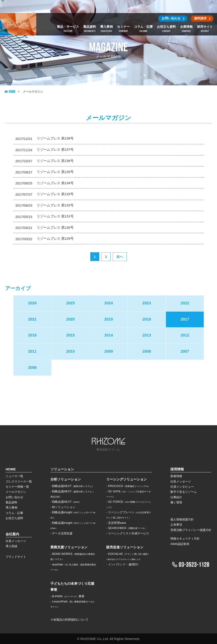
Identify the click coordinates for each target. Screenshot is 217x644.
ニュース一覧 (14, 476)
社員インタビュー (182, 487)
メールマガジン (16, 492)
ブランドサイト (16, 557)
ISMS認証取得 (180, 544)
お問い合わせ (14, 497)
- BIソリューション (63, 507)
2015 (70, 335)
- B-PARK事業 (67, 596)
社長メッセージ (16, 541)
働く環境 (176, 502)
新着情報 (176, 476)
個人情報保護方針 (182, 519)
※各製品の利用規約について (69, 620)
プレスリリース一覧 (19, 481)
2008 (147, 351)
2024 (109, 303)
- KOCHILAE (128, 554)
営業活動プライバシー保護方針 (191, 530)
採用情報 (177, 469)
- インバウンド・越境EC (122, 564)
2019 (109, 319)
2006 (32, 368)
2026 (32, 303)
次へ (120, 257)
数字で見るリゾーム (184, 492)
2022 (185, 303)
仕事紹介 (176, 497)
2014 (109, 335)
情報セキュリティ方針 (185, 539)
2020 (70, 319)
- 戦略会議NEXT (72, 486)
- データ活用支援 (62, 533)
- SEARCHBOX (127, 528)
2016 (32, 335)
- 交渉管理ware (116, 523)
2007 (185, 351)
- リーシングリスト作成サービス (128, 533)
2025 (70, 303)
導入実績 (11, 546)
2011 (32, 351)
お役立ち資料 (14, 518)
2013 (147, 335)
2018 (147, 319)
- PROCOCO (128, 486)
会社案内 (12, 534)
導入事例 (11, 508)
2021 (32, 319)
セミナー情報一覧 (17, 487)
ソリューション (62, 469)
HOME (10, 92)
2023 (147, 303)
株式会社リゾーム (18, 11)
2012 (185, 335)
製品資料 (11, 502)
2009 (109, 351)
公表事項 (176, 525)
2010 (70, 351)
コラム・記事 (14, 513)
